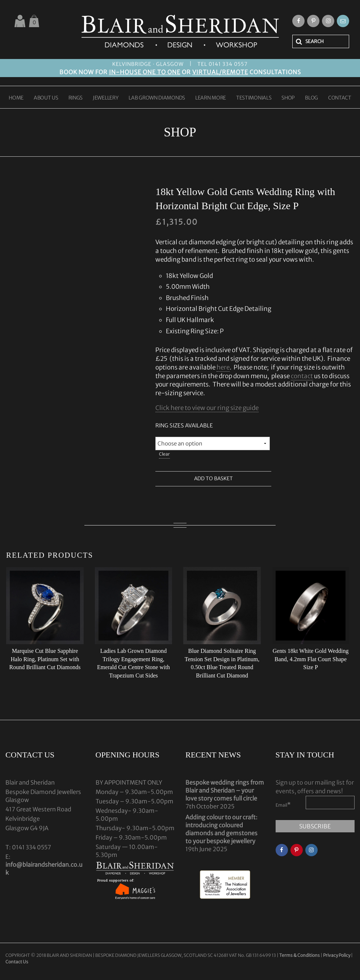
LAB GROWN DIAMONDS (157, 98)
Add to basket (214, 479)
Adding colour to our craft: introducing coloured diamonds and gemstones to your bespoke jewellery (221, 829)
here (223, 367)
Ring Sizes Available (184, 425)
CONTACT (340, 98)
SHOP (288, 98)
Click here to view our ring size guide (207, 408)
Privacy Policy (337, 955)
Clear (164, 454)
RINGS (76, 98)
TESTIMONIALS (254, 98)
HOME (16, 98)
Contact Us (17, 962)
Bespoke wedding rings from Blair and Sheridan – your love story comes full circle (225, 790)
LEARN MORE (211, 98)
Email (283, 804)
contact (302, 376)
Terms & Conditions (300, 955)
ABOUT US (46, 98)
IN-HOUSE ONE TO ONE (145, 72)
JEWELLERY (106, 98)
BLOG (311, 98)
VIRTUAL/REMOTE (220, 72)
